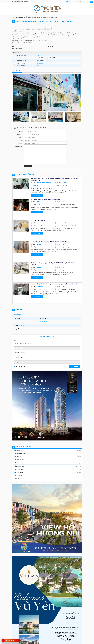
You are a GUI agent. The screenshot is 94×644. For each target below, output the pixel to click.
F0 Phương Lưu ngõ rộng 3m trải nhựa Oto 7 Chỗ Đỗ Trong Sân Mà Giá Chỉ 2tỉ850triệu (53, 264)
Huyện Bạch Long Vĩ (21, 453)
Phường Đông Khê (64, 205)
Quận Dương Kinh (20, 473)
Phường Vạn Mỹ (64, 270)
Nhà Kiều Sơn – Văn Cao (38, 221)
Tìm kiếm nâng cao (20, 367)
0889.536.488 (44, 322)
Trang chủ (15, 17)
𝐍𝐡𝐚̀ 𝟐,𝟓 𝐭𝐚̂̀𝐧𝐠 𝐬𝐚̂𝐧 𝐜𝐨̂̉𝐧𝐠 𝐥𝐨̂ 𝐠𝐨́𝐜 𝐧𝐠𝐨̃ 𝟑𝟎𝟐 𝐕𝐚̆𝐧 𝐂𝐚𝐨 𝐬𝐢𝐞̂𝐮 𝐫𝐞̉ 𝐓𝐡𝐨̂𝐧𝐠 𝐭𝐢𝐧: (49, 242)
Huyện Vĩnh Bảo (20, 466)
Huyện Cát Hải (19, 456)
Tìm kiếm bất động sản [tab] (47, 337)
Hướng (59, 185)
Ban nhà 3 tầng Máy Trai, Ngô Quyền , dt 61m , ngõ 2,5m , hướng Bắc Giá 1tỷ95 (54, 284)
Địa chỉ (21, 137)
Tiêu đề (21, 140)
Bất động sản (22, 17)
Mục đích (20, 143)
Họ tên (21, 132)
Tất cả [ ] (18, 479)
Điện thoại (20, 135)
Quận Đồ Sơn (19, 476)
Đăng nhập (77, 2)
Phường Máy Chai (64, 289)
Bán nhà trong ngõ (42, 60)
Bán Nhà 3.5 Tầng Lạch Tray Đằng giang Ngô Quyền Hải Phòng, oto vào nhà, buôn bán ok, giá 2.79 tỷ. (55, 179)
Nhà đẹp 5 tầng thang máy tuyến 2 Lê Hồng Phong (45, 199)
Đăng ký (69, 2)
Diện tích (60, 183)
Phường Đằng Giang (42, 58)
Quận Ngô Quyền (53, 58)
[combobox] (47, 353)
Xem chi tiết (37, 196)
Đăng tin (62, 2)
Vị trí (34, 188)
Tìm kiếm (75, 367)
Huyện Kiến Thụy (20, 460)
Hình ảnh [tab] (17, 71)
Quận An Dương (20, 469)
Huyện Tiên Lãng (20, 463)
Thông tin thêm (19, 146)
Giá (35, 183)
